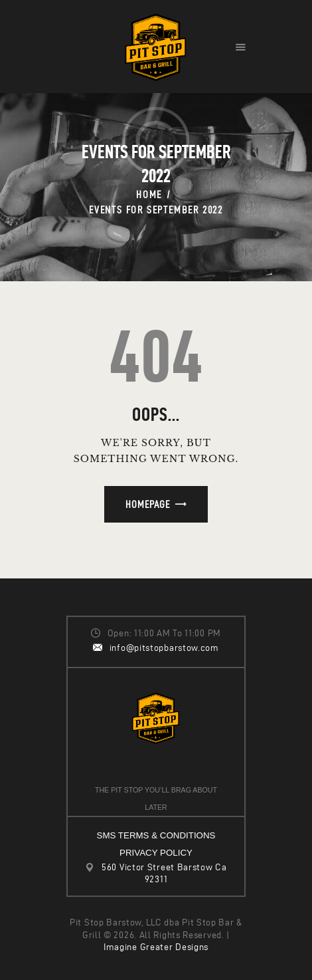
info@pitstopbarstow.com (164, 648)
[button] (241, 46)
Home (149, 194)
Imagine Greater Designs (156, 947)
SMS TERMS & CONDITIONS (156, 835)
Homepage (148, 504)
